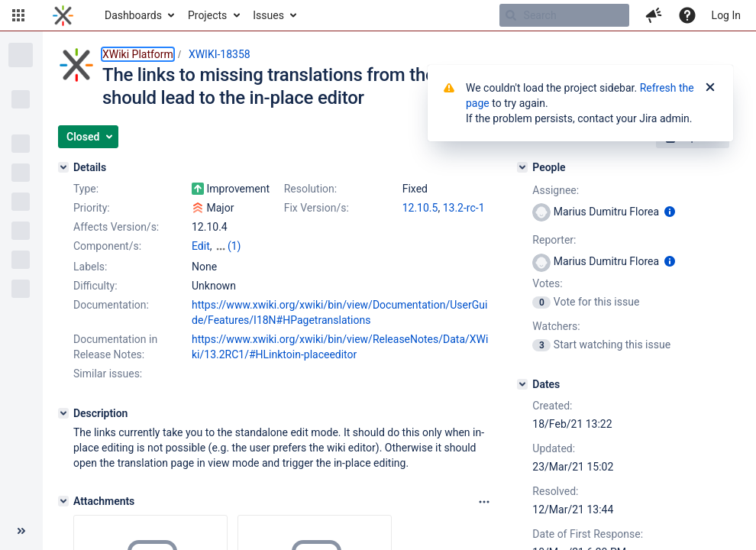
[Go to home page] (63, 15)
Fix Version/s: (317, 208)
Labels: (90, 267)
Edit (201, 246)
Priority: (92, 208)
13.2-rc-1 (464, 208)
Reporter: (554, 240)
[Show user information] (670, 212)
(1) (234, 246)
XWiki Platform (138, 54)
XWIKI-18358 (220, 54)
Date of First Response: (588, 534)
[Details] (63, 167)
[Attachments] (63, 501)
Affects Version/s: (116, 227)
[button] (18, 15)
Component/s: (107, 246)
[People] (522, 167)
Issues (268, 15)
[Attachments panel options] (484, 502)
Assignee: (556, 190)
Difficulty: (95, 286)
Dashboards (133, 15)
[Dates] (522, 384)
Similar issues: (108, 374)
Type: (86, 189)
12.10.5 (420, 208)
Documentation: (111, 305)
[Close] (710, 88)
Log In (726, 15)
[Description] (63, 413)
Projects (207, 15)
